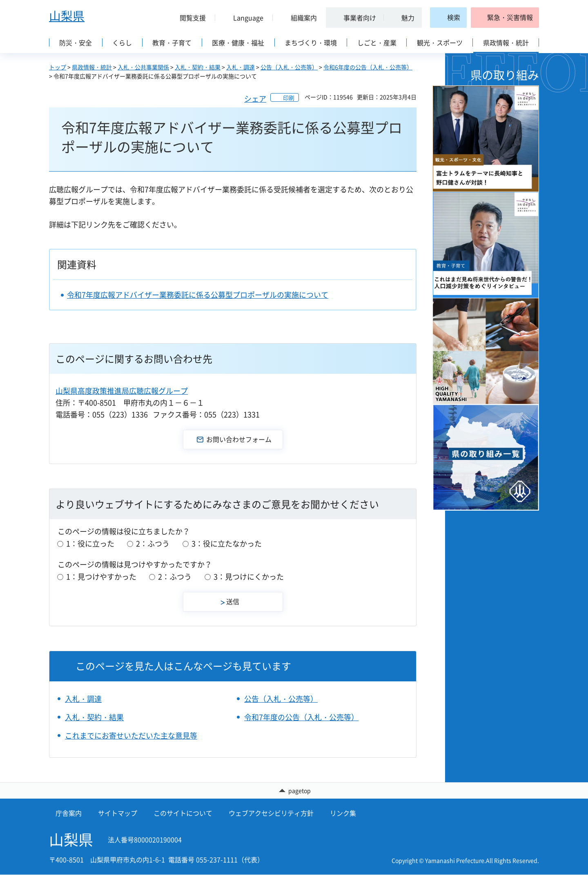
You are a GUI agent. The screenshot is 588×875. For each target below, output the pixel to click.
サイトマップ (118, 814)
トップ (58, 67)
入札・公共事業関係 (143, 67)
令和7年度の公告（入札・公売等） (301, 717)
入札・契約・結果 (198, 67)
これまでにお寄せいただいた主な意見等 (131, 735)
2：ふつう (153, 544)
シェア (255, 99)
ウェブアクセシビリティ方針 (271, 814)
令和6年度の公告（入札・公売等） (368, 67)
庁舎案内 (69, 814)
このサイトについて (183, 814)
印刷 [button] (289, 98)
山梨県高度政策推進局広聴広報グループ (122, 391)
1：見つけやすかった (101, 577)
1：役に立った (90, 544)
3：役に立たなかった (227, 544)
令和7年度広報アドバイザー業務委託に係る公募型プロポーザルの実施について (198, 295)
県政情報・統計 (92, 67)
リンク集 (343, 814)
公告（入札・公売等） (289, 67)
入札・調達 (241, 67)
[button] (189, 18)
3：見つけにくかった (249, 577)
